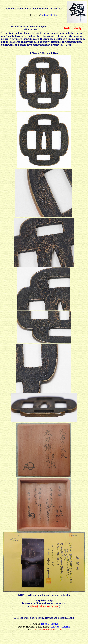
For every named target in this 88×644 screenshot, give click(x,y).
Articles (55, 627)
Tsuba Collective (49, 15)
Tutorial (66, 627)
